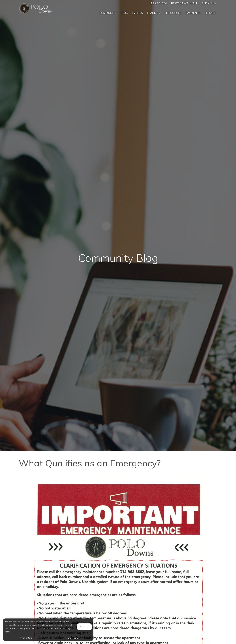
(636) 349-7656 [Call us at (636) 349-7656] (159, 3)
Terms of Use (26, 638)
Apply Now (209, 3)
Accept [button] (84, 627)
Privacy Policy (71, 638)
